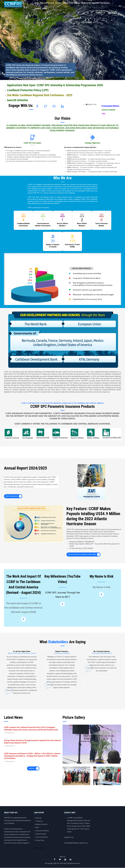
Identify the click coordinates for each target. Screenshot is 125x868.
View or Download (12, 496)
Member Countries (41, 824)
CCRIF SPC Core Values (32, 143)
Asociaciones (106, 3)
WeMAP (45, 9)
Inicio (37, 3)
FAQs (37, 828)
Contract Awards (108, 110)
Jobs (104, 114)
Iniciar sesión (39, 848)
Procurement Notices (110, 106)
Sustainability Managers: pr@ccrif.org (76, 843)
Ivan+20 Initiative (17, 100)
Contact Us (39, 821)
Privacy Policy (40, 840)
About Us (38, 818)
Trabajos (38, 9)
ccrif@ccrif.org (69, 837)
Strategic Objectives (93, 143)
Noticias (58, 3)
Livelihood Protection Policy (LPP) (28, 90)
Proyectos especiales (92, 3)
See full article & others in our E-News (82, 555)
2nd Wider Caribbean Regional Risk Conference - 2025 (40, 95)
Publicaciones (68, 3)
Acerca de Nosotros (47, 3)
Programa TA (79, 3)
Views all (32, 768)
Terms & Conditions (42, 837)
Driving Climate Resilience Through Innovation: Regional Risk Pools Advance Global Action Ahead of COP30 (33, 742)
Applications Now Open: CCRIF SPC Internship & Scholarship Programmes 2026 (55, 85)
